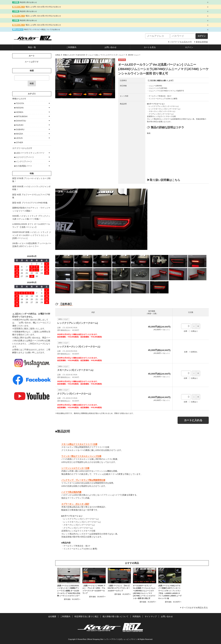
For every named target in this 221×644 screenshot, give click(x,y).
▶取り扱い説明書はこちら (164, 180)
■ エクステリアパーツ (24, 157)
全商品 (58, 55)
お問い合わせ (110, 47)
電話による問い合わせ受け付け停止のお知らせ (43, 7)
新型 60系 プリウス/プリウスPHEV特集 (30, 203)
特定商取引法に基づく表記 (86, 616)
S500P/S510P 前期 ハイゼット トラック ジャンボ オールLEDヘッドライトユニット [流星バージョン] (32, 235)
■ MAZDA (19, 134)
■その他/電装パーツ (23, 166)
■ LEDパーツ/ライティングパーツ (29, 153)
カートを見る (150, 47)
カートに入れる (193, 420)
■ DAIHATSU (20, 121)
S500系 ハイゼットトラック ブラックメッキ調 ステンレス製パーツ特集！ (31, 217)
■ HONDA (19, 112)
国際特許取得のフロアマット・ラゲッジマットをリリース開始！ (31, 209)
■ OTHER (19, 142)
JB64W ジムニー (134, 55)
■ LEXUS (18, 138)
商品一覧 (32, 47)
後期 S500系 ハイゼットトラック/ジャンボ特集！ (31, 188)
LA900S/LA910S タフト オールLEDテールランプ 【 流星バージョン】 (31, 226)
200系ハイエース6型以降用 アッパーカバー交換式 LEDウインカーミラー (32, 245)
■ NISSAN (19, 108)
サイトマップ (151, 616)
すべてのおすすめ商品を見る (195, 608)
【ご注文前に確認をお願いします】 (161, 80)
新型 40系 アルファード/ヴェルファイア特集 (31, 196)
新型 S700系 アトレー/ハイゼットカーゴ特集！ (31, 180)
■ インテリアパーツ (23, 161)
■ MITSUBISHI (21, 116)
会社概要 (52, 616)
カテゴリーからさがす (22, 148)
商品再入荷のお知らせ (28, 2)
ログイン (189, 47)
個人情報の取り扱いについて (115, 616)
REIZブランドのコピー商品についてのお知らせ (42, 29)
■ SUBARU (19, 129)
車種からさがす (69, 55)
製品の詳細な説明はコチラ (167, 127)
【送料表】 (64, 304)
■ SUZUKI (81, 55)
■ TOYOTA (19, 103)
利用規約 (137, 616)
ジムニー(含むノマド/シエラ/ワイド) (102, 55)
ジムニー (122, 55)
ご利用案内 (71, 47)
